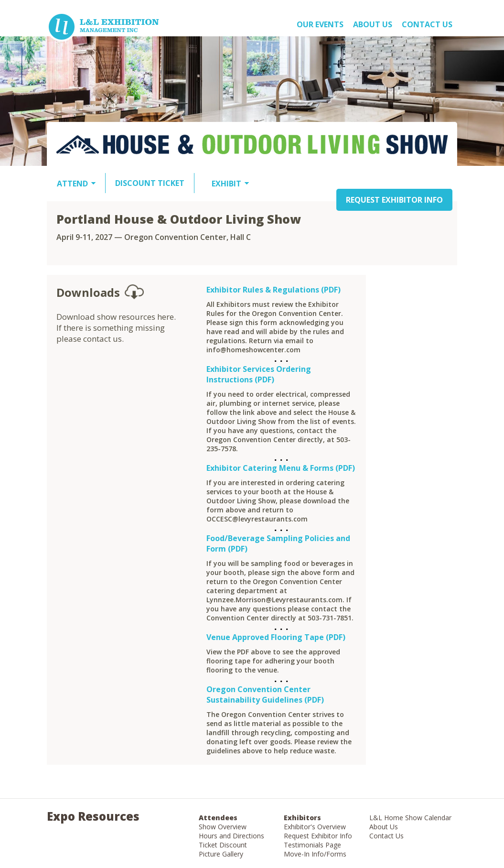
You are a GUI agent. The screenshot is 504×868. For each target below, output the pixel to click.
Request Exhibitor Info (318, 836)
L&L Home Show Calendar (410, 818)
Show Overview (223, 827)
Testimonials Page (312, 845)
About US (373, 24)
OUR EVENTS (320, 24)
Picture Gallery (221, 854)
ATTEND (72, 184)
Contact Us (427, 24)
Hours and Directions (231, 836)
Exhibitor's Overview (315, 827)
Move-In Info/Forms (315, 854)
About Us (384, 827)
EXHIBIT (226, 184)
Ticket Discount (223, 845)
